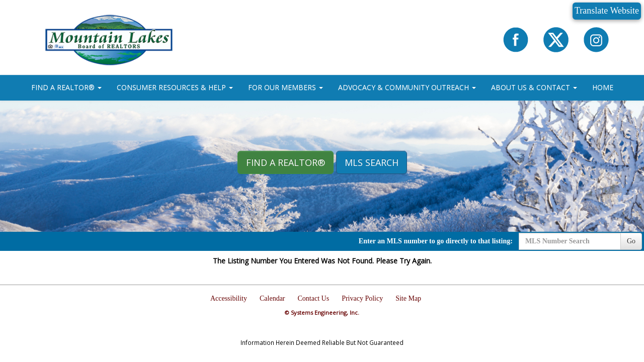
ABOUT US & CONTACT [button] (534, 87)
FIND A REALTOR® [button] (66, 87)
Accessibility (229, 298)
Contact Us (314, 298)
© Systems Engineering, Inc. (322, 312)
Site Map (408, 298)
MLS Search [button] (372, 162)
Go (631, 241)
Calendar (272, 298)
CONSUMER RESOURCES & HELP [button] (175, 87)
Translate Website (607, 11)
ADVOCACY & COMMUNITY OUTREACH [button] (407, 87)
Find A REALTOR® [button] (286, 162)
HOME (603, 87)
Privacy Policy (362, 298)
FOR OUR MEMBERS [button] (286, 87)
